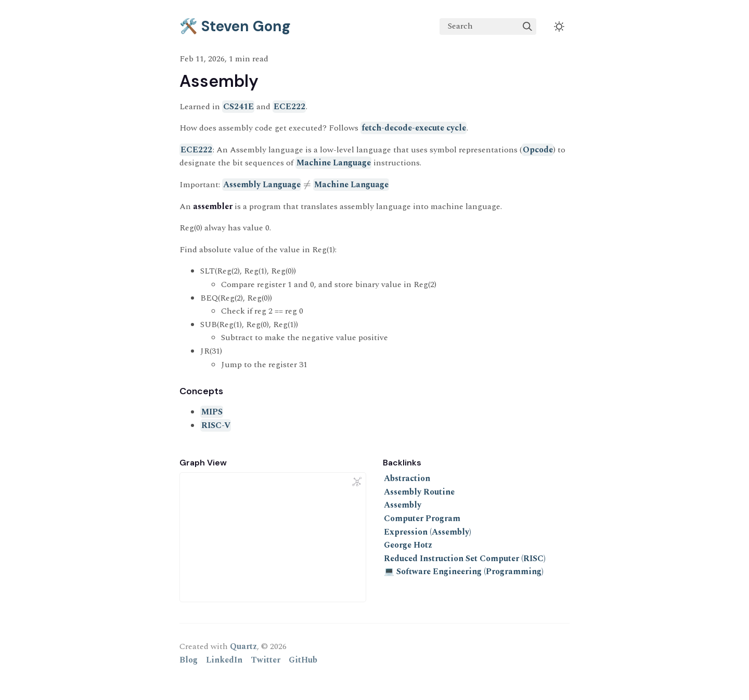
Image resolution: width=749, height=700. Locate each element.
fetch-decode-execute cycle (414, 128)
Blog (189, 660)
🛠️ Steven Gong (235, 26)
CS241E (238, 107)
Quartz (243, 646)
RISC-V (216, 425)
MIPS (212, 412)
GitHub (303, 660)
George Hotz (408, 545)
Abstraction (407, 478)
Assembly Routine (419, 492)
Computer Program (422, 518)
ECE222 (289, 107)
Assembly (403, 505)
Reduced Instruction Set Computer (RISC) (465, 559)
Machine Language (334, 163)
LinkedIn (224, 660)
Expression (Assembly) (428, 532)
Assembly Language (262, 185)
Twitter (266, 660)
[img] (527, 27)
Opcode (538, 150)
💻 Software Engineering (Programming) (464, 572)
